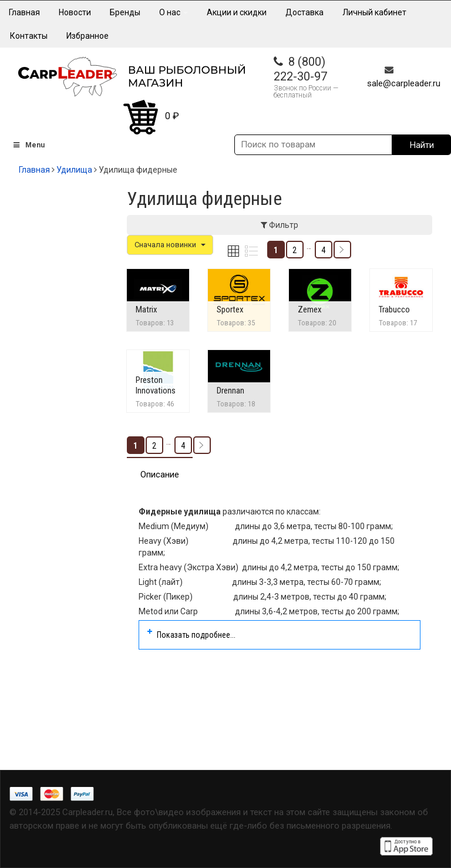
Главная (24, 12)
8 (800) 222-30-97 (300, 69)
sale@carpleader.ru (404, 83)
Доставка (304, 12)
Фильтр (280, 225)
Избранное (87, 36)
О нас (174, 12)
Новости (75, 12)
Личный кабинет (374, 12)
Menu (28, 145)
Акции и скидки (237, 12)
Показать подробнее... (196, 635)
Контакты (29, 36)
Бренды (125, 12)
